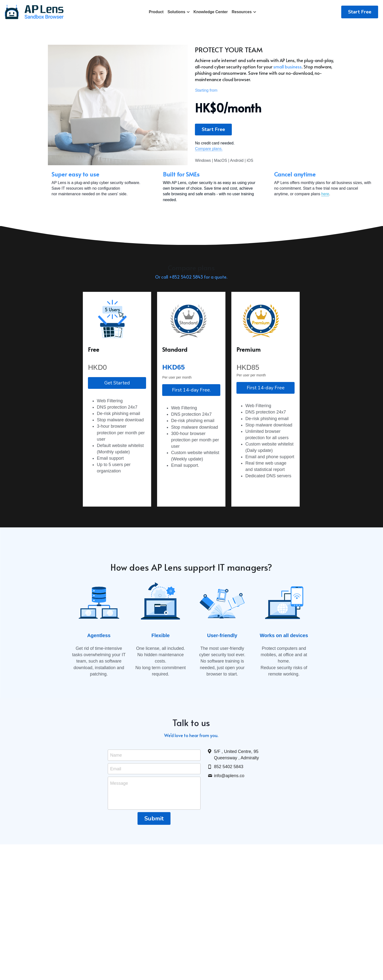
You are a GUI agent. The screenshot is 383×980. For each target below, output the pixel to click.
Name (116, 772)
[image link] (34, 12)
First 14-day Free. (191, 408)
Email (116, 785)
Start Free (360, 12)
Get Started (117, 401)
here (213, 211)
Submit (154, 835)
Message (119, 800)
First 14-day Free (266, 406)
